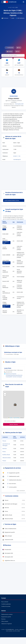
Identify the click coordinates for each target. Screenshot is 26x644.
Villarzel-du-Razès (7, 458)
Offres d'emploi (7, 536)
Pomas (4, 452)
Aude (13, 7)
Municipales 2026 (8, 553)
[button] (15, 405)
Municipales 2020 (19, 104)
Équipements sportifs (9, 532)
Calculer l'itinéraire (14, 424)
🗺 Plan (17, 51)
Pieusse (4, 441)
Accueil (10, 7)
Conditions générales (6, 604)
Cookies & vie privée (6, 606)
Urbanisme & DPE (8, 540)
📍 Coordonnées (9, 48)
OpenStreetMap (16, 418)
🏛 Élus (19, 48)
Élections (3, 619)
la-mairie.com (11, 629)
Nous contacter (5, 602)
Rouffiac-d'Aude (6, 455)
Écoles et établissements (9, 529)
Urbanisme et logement (7, 624)
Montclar (5, 449)
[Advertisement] (13, 33)
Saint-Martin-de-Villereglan (14, 504)
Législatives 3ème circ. (9, 561)
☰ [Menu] (23, 2)
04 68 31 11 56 (17, 156)
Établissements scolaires (7, 614)
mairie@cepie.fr (17, 159)
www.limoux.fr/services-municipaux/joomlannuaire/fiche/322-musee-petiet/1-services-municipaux (14, 375)
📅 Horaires (9, 51)
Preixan (4, 461)
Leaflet (10, 418)
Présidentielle (7, 549)
